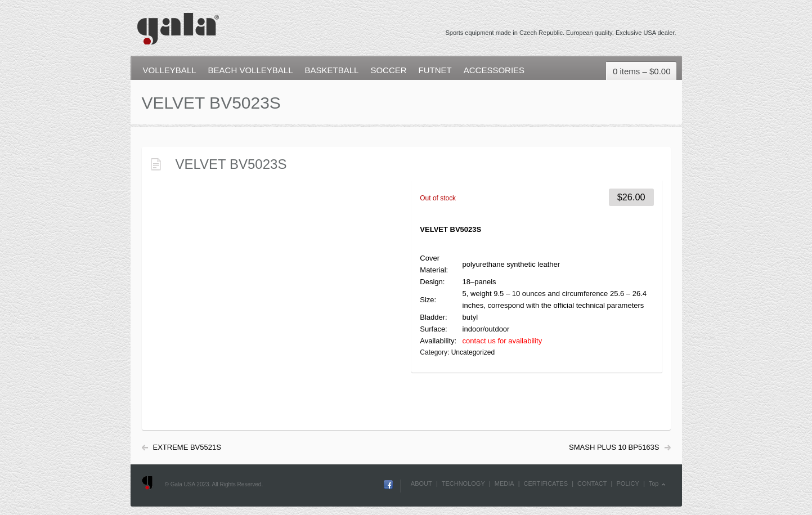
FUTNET (435, 70)
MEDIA (504, 483)
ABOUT (421, 483)
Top (654, 483)
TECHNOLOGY (463, 483)
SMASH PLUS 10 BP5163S (614, 447)
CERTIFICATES (546, 483)
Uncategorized (473, 352)
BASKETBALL (331, 70)
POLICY (627, 483)
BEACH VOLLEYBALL (251, 70)
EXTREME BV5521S (187, 447)
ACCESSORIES (494, 70)
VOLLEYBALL (170, 70)
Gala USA (178, 23)
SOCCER (388, 70)
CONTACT (592, 483)
